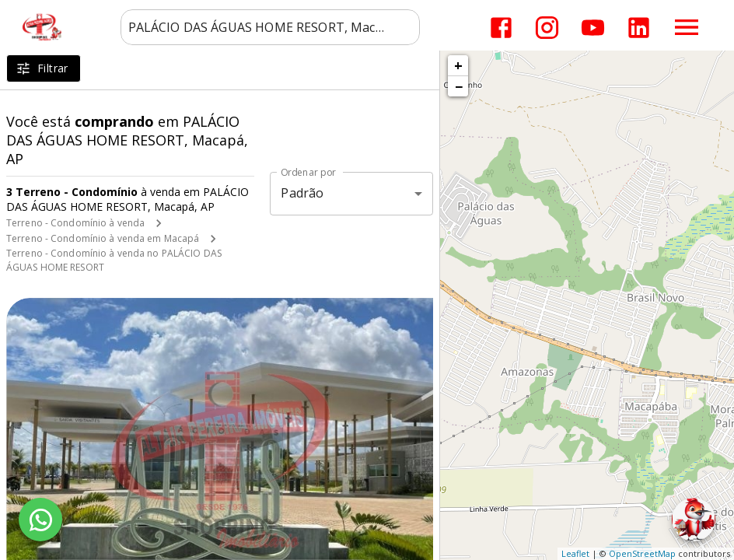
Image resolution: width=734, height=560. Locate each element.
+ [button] (458, 65)
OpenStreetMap (642, 553)
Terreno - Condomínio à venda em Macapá (103, 238)
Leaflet (575, 553)
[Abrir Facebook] (501, 28)
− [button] (459, 86)
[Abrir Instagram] (547, 28)
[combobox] (270, 27)
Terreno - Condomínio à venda (75, 223)
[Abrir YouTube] (593, 28)
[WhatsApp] (40, 520)
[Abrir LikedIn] (639, 28)
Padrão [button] (302, 193)
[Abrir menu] (687, 27)
